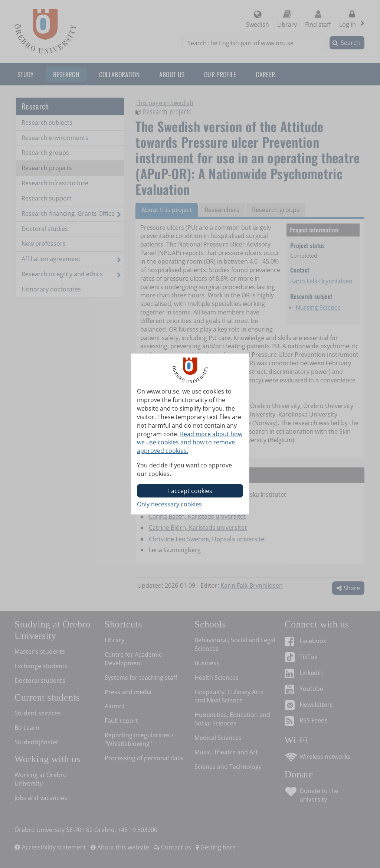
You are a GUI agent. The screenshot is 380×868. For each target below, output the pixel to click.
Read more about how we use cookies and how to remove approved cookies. (190, 443)
